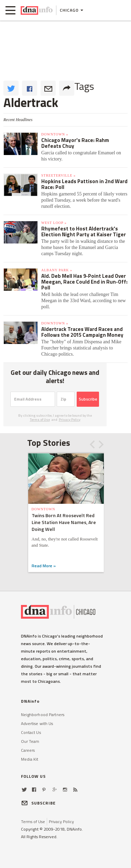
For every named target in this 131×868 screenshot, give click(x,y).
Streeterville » (58, 175)
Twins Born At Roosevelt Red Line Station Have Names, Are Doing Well (64, 522)
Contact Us (31, 732)
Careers (28, 750)
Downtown (43, 509)
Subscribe (88, 399)
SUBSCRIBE (39, 803)
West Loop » (54, 223)
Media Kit (30, 759)
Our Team (30, 741)
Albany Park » (57, 270)
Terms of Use (40, 420)
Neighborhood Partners (43, 715)
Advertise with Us (37, 723)
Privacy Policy (70, 420)
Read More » (44, 566)
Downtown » (55, 134)
